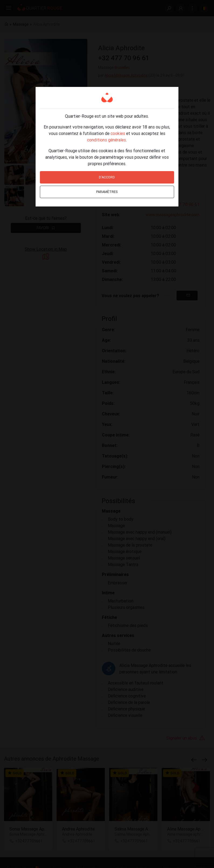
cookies (118, 133)
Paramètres (107, 192)
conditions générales (106, 140)
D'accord (107, 177)
